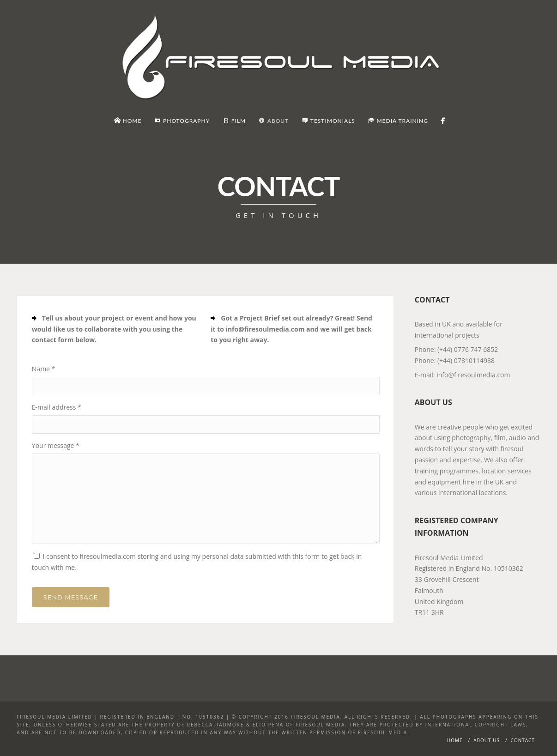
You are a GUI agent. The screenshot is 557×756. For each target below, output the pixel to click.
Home (455, 740)
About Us (487, 740)
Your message (56, 445)
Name (44, 369)
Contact (523, 740)
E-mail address (57, 407)
